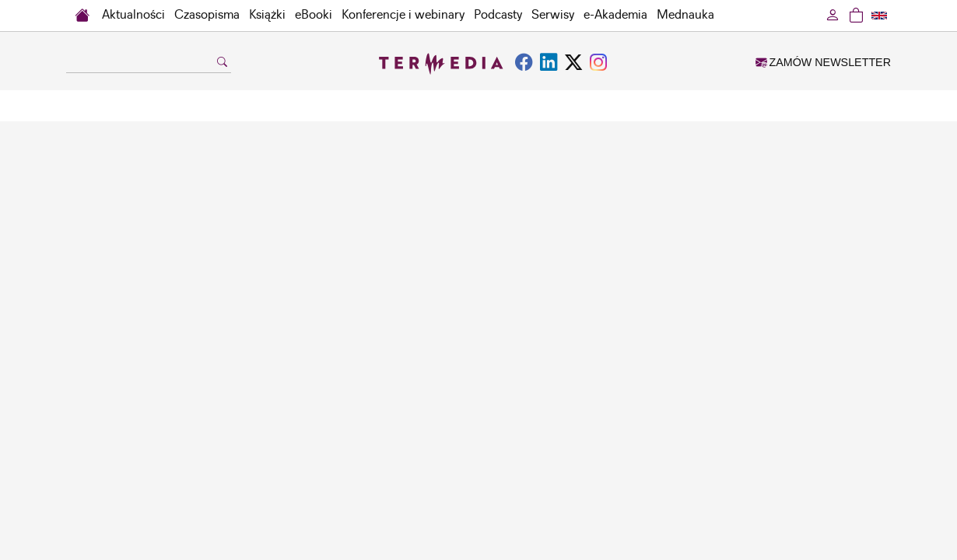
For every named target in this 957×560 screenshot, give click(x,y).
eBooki (314, 15)
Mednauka (685, 15)
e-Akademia (615, 15)
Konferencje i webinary (403, 15)
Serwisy (553, 15)
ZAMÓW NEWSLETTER (823, 62)
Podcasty (498, 15)
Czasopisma (207, 15)
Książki (267, 15)
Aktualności (133, 15)
